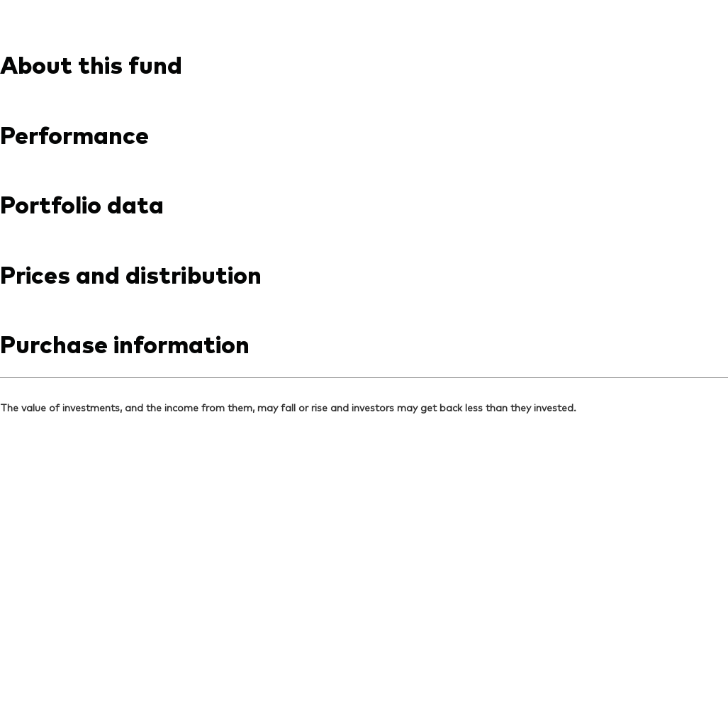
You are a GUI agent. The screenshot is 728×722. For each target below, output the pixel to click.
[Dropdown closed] (46, 13)
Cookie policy (248, 677)
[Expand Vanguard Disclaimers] (364, 299)
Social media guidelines (348, 677)
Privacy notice (171, 677)
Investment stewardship (474, 677)
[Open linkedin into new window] (35, 445)
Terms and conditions (74, 677)
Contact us (587, 13)
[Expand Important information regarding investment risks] (364, 362)
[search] (691, 63)
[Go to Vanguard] (61, 572)
